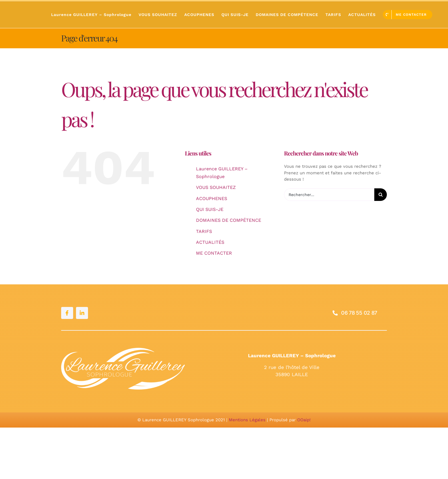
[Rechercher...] (329, 195)
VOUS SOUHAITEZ (216, 187)
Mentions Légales (247, 420)
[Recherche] (381, 195)
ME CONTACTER (214, 253)
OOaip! (304, 420)
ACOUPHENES (212, 198)
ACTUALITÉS (210, 242)
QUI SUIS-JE (210, 209)
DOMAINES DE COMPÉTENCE (229, 220)
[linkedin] (82, 313)
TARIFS (204, 231)
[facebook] (67, 313)
